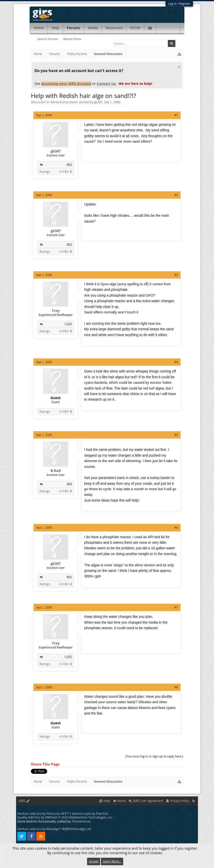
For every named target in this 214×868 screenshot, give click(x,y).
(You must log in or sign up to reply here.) (154, 756)
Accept (93, 861)
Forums (73, 28)
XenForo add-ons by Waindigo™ (39, 829)
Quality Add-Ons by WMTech (65, 817)
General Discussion (64, 102)
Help (55, 28)
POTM (135, 28)
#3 (176, 275)
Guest (56, 398)
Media (93, 28)
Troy (56, 311)
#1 (176, 115)
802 (69, 165)
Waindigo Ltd (82, 829)
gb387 (98, 102)
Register (185, 4)
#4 (176, 362)
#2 (176, 195)
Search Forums (48, 39)
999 (69, 484)
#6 (176, 528)
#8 (176, 687)
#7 (176, 607)
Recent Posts (72, 39)
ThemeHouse (81, 821)
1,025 (68, 324)
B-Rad (56, 471)
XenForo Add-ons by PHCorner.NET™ (43, 814)
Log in (172, 4)
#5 (176, 435)
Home (39, 28)
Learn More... (112, 861)
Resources (114, 28)
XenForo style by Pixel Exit (90, 814)
